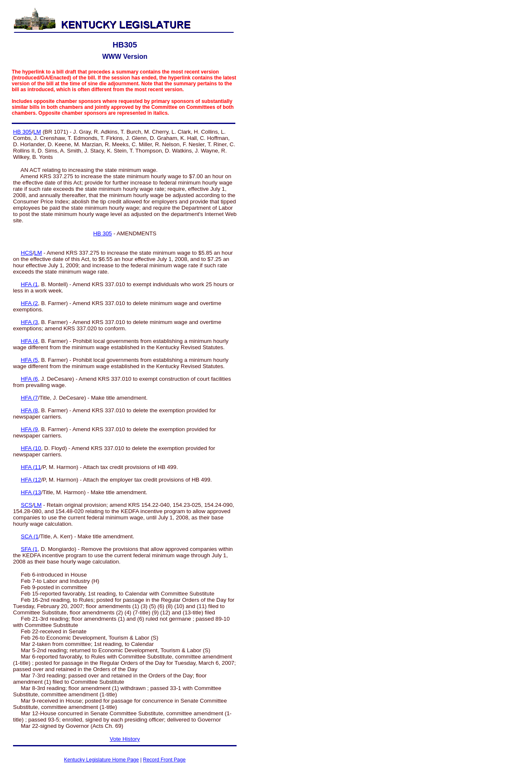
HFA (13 (31, 492)
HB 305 (22, 132)
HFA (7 (30, 398)
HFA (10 (31, 448)
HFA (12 (31, 480)
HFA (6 (30, 379)
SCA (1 (30, 536)
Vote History (125, 739)
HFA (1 (30, 284)
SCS (27, 505)
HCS (27, 253)
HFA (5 (30, 360)
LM (37, 132)
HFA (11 (31, 467)
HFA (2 (30, 303)
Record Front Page (164, 760)
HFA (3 (30, 322)
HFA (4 (30, 341)
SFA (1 (29, 549)
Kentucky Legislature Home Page (101, 760)
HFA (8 (30, 410)
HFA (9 (30, 429)
